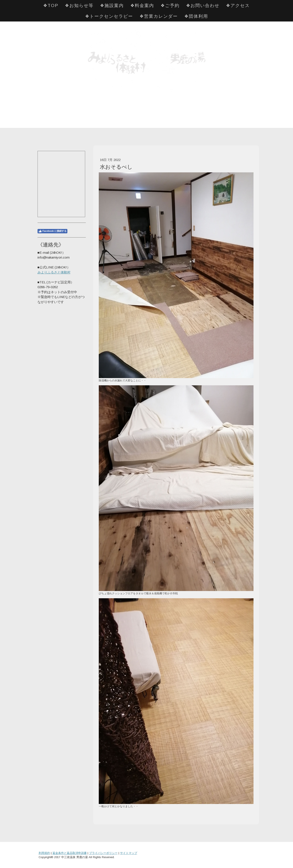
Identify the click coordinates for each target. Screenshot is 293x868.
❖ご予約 (170, 5)
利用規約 (44, 853)
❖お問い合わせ (203, 5)
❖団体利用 (196, 16)
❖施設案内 (112, 5)
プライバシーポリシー (103, 853)
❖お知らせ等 (79, 5)
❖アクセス (238, 5)
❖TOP (51, 5)
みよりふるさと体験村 (54, 272)
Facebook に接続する (52, 231)
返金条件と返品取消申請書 (70, 853)
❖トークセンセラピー (109, 16)
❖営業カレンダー (159, 16)
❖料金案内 (142, 5)
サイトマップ (129, 853)
